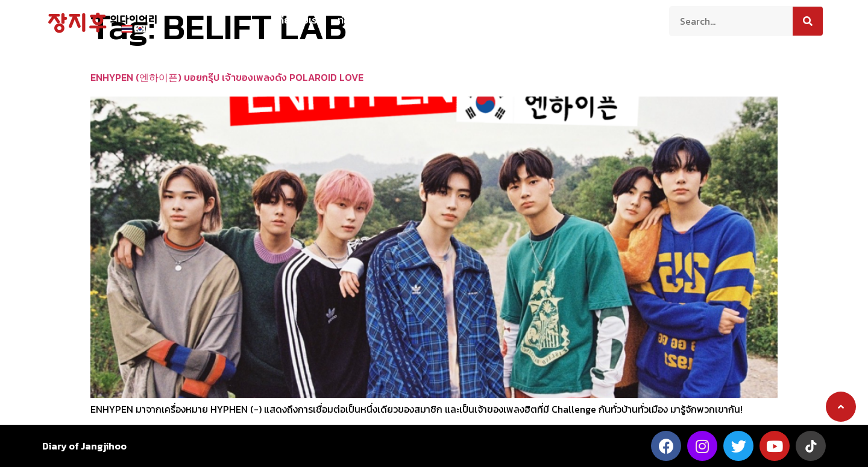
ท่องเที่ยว (357, 20)
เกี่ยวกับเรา (298, 20)
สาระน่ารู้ (477, 20)
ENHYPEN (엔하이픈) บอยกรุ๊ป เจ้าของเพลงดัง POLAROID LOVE (227, 77)
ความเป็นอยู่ (417, 20)
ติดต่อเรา (574, 20)
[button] (841, 407)
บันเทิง (525, 20)
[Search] (808, 21)
